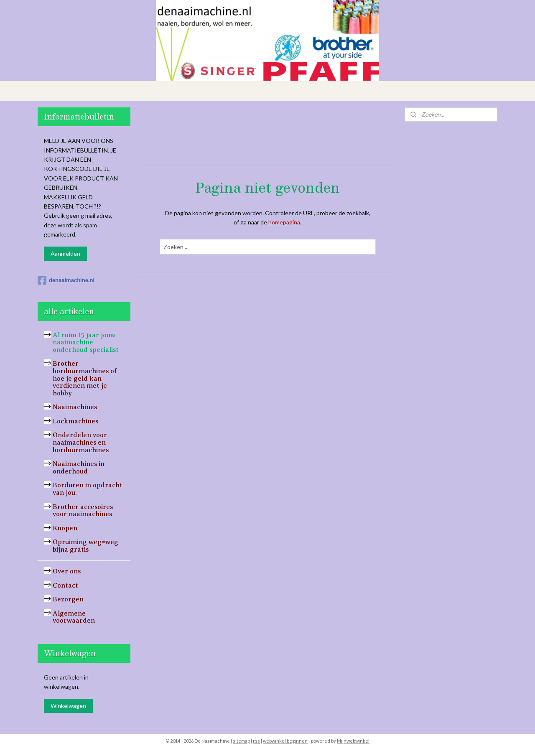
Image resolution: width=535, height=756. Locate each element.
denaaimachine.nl (66, 280)
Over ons (67, 571)
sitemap (241, 741)
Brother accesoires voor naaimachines (83, 511)
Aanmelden (65, 253)
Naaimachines (75, 407)
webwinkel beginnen (285, 741)
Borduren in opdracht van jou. (88, 489)
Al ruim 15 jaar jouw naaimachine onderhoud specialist (86, 342)
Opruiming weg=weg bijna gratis (85, 546)
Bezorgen (68, 599)
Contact (65, 585)
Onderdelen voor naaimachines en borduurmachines (81, 442)
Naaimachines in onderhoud (79, 468)
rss (256, 741)
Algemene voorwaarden (74, 617)
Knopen (65, 528)
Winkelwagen (68, 706)
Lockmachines (75, 421)
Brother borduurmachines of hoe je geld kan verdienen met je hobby (85, 378)
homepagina (284, 222)
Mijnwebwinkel (353, 741)
